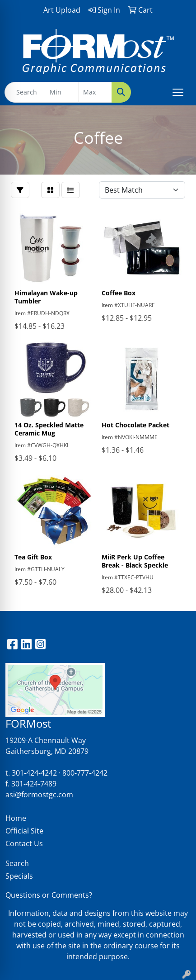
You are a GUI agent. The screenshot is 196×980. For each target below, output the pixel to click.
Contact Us (24, 843)
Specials (19, 876)
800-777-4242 (85, 773)
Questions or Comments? (49, 895)
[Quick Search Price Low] (62, 92)
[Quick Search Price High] (95, 92)
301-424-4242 (34, 773)
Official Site (24, 831)
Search (17, 863)
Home (16, 818)
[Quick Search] (25, 92)
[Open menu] (178, 92)
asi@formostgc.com (39, 795)
